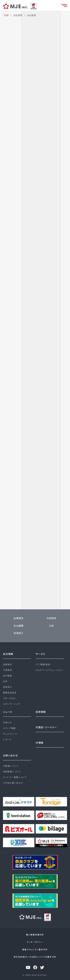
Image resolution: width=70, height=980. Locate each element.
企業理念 (19, 618)
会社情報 (8, 654)
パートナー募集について (15, 777)
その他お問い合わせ (13, 783)
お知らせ (7, 722)
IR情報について (11, 766)
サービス (41, 654)
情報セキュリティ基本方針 (35, 949)
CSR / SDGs (9, 698)
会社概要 (19, 626)
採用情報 (41, 712)
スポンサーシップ (11, 704)
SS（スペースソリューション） (49, 670)
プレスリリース (10, 734)
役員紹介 (19, 633)
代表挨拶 (51, 618)
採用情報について (12, 772)
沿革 (51, 626)
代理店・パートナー (46, 727)
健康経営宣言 (10, 693)
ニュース (8, 712)
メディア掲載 (9, 728)
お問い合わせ (11, 755)
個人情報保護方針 (35, 935)
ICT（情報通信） (43, 664)
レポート (7, 739)
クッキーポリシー (35, 942)
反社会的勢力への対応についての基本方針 (35, 957)
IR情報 (40, 743)
